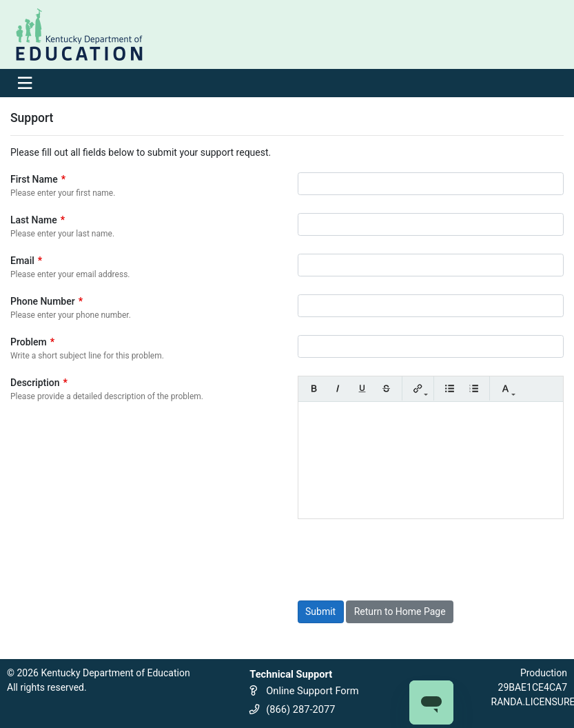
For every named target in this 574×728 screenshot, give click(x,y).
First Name (38, 179)
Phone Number (47, 301)
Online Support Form (312, 691)
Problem (32, 342)
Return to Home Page (400, 611)
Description (39, 383)
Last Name (38, 220)
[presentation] (402, 560)
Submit (320, 611)
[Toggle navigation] (24, 83)
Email (26, 261)
